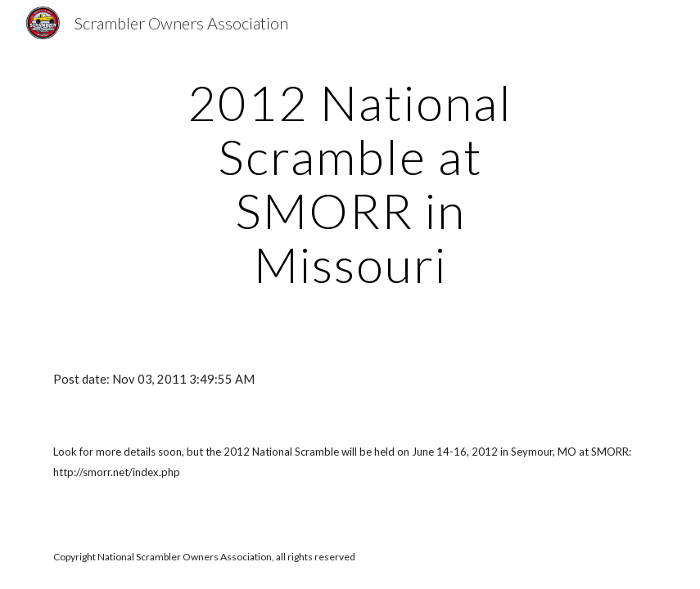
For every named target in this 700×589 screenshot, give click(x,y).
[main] (350, 183)
